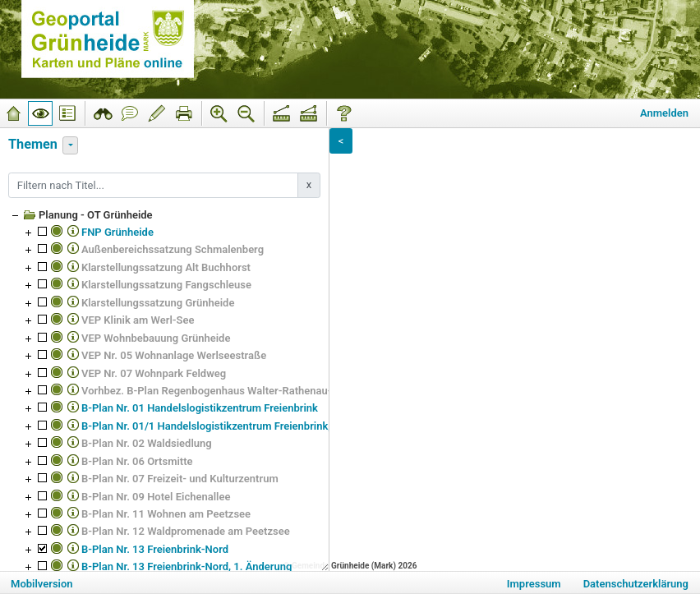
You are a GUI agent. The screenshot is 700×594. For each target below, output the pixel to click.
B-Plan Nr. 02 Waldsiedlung (147, 443)
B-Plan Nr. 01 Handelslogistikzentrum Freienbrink (200, 408)
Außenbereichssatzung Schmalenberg (173, 249)
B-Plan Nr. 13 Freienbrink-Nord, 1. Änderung (187, 566)
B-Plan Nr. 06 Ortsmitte (137, 461)
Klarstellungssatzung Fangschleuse (166, 285)
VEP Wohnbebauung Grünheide (156, 338)
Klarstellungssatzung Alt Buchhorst (166, 267)
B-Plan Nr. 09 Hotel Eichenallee (156, 497)
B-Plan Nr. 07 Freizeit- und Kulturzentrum (180, 479)
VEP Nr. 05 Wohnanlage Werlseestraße (174, 355)
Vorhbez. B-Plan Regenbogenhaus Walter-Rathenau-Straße (222, 391)
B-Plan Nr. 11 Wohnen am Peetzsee (166, 514)
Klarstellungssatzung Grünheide (158, 303)
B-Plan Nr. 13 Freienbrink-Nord (155, 549)
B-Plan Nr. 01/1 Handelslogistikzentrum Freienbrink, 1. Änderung (237, 426)
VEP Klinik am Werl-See (138, 320)
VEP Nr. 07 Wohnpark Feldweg (154, 373)
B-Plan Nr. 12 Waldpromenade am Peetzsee (186, 531)
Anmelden (664, 113)
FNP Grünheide (117, 232)
